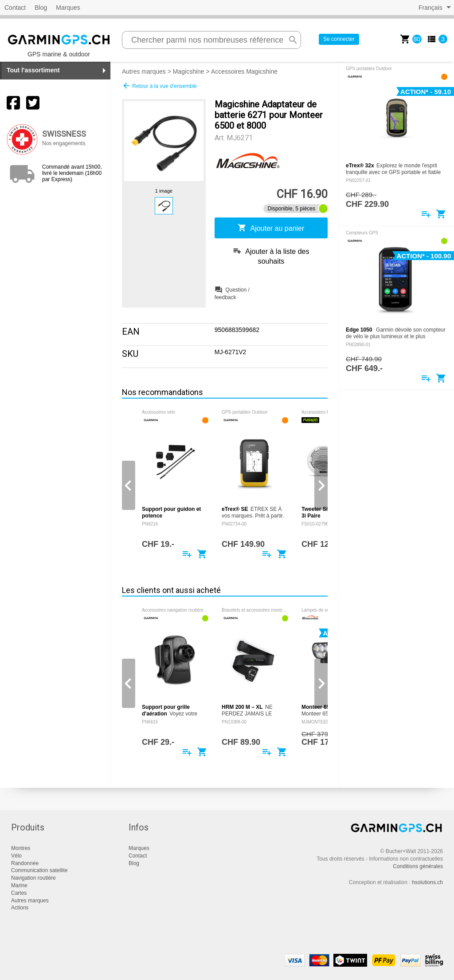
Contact (15, 8)
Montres (21, 848)
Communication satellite (39, 870)
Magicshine (189, 71)
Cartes (19, 893)
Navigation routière (33, 878)
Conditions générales (418, 866)
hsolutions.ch (427, 882)
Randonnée (25, 863)
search (293, 40)
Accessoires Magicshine (244, 71)
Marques (68, 8)
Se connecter (339, 39)
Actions (20, 908)
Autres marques (144, 71)
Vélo (16, 856)
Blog (41, 8)
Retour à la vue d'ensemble (159, 86)
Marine (19, 885)
